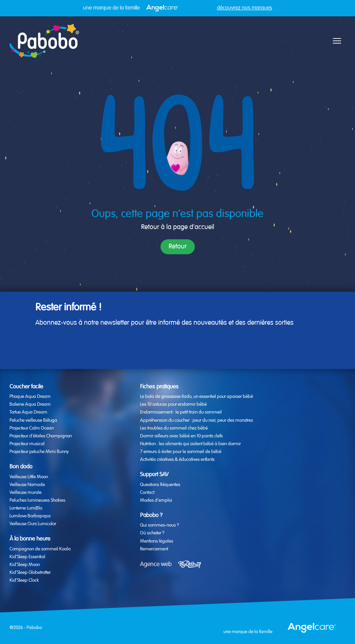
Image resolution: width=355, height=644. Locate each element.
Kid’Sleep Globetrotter (30, 573)
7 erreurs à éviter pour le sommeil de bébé (181, 452)
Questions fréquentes (160, 485)
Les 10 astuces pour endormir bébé (173, 404)
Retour (178, 247)
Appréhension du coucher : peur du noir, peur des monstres (197, 420)
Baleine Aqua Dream (30, 404)
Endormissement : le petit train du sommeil (181, 412)
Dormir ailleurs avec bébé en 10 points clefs (181, 436)
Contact (147, 493)
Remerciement (154, 549)
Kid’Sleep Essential (27, 557)
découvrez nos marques (244, 8)
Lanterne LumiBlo (26, 508)
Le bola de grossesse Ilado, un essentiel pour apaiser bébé (197, 397)
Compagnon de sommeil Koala (40, 549)
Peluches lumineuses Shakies (37, 500)
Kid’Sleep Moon (25, 565)
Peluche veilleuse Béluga (33, 420)
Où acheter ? (152, 533)
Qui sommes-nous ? (159, 525)
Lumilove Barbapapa (30, 516)
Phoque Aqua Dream (30, 397)
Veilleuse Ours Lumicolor (33, 524)
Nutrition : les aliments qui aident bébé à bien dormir (190, 444)
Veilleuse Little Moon (29, 477)
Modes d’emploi (156, 500)
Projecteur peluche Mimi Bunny (39, 452)
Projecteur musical (27, 444)
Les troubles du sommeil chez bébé (174, 428)
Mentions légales (157, 541)
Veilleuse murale (26, 493)
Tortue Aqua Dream (28, 412)
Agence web (156, 564)
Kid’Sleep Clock (24, 580)
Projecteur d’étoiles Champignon (41, 436)
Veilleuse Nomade (27, 485)
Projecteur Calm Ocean (32, 428)
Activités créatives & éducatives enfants (177, 460)
